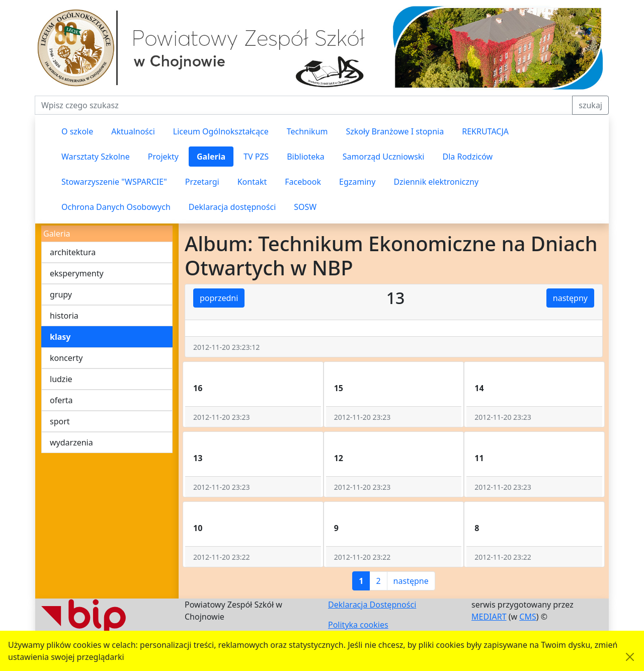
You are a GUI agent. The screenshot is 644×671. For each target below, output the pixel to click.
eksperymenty (77, 273)
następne (411, 581)
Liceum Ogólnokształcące (221, 131)
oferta (61, 400)
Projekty (163, 157)
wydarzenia (71, 442)
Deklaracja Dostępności (372, 605)
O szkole (77, 131)
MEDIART (489, 617)
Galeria (211, 157)
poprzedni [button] (219, 298)
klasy (60, 337)
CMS (528, 617)
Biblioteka (306, 157)
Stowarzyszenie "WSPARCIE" (114, 182)
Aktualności (133, 131)
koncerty (66, 358)
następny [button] (570, 298)
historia (64, 316)
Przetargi (202, 182)
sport (60, 421)
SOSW (305, 207)
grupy (61, 294)
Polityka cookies (358, 625)
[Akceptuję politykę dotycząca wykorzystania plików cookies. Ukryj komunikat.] (630, 657)
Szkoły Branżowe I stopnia (395, 131)
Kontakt (252, 182)
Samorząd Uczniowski (384, 157)
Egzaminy (357, 182)
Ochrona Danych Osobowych (116, 207)
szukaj (590, 105)
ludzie (61, 379)
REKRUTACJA (485, 131)
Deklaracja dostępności (232, 207)
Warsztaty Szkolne (96, 157)
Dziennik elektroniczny (436, 182)
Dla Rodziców (468, 157)
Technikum (307, 131)
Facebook (303, 182)
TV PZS (256, 157)
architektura (73, 252)
